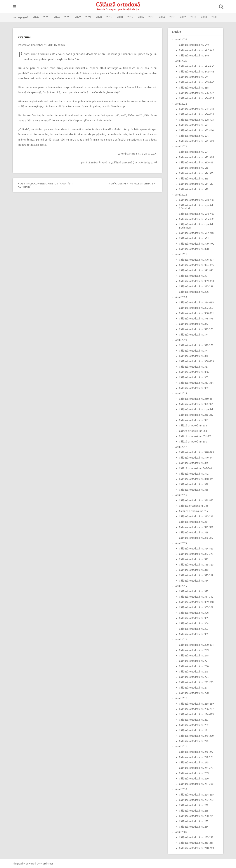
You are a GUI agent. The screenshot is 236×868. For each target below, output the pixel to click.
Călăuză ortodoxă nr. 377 (194, 324)
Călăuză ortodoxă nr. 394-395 (196, 265)
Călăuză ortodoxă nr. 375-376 (196, 329)
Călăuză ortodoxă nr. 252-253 (196, 837)
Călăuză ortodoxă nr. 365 (194, 377)
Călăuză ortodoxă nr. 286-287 (196, 709)
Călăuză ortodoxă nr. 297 (194, 661)
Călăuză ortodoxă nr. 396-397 (196, 260)
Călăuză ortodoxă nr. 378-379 (196, 319)
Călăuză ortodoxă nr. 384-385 (196, 303)
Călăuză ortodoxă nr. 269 (194, 773)
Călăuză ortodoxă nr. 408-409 (197, 200)
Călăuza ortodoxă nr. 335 (194, 506)
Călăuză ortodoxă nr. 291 (194, 688)
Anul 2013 (181, 640)
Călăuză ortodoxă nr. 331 (194, 522)
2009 (214, 17)
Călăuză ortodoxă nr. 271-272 (196, 768)
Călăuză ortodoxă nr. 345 (194, 463)
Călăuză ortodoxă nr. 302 (194, 634)
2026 (36, 17)
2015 (151, 17)
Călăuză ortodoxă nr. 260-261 (196, 816)
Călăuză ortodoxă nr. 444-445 (197, 66)
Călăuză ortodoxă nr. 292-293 (196, 682)
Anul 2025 (181, 61)
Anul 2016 (181, 495)
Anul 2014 (181, 586)
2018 (120, 17)
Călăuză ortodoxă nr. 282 (194, 725)
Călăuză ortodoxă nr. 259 (194, 805)
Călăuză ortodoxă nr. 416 (194, 168)
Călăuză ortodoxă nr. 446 (194, 56)
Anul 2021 (181, 254)
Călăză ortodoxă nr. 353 (193, 431)
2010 (204, 17)
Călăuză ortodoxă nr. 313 (194, 591)
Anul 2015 (181, 543)
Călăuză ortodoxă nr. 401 (194, 238)
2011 (193, 17)
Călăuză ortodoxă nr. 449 (194, 45)
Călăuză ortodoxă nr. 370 (194, 356)
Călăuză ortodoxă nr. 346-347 (196, 458)
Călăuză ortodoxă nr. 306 (194, 613)
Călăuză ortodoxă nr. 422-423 (196, 141)
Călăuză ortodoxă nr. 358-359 (196, 404)
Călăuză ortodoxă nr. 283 (194, 720)
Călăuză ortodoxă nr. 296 (194, 666)
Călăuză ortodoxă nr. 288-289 (196, 704)
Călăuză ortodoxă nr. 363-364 (196, 383)
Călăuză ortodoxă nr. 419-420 (196, 157)
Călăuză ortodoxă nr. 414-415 (196, 173)
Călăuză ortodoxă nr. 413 (194, 179)
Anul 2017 (181, 447)
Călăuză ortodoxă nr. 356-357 (196, 415)
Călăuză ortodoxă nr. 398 (194, 249)
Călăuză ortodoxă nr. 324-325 (196, 549)
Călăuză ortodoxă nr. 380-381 (196, 313)
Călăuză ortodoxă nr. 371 (194, 351)
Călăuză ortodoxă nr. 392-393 (196, 270)
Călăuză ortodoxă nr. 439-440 (197, 82)
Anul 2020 (181, 297)
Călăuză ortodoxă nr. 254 (194, 827)
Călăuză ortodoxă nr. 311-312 (196, 597)
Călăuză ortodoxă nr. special (196, 410)
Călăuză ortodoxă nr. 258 (194, 811)
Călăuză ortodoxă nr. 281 (194, 730)
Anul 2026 (181, 40)
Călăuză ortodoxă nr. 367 (194, 367)
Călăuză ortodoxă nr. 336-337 (196, 500)
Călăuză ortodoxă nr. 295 (194, 672)
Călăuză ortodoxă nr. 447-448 (197, 50)
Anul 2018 (181, 394)
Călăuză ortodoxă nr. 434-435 (196, 98)
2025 (46, 17)
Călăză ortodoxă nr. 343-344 (196, 468)
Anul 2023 (181, 147)
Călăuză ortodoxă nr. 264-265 (196, 795)
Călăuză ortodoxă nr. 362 (194, 388)
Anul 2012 (181, 698)
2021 (88, 17)
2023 (67, 17)
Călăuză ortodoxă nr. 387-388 (196, 287)
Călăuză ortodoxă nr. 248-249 (196, 848)
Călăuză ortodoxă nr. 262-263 (196, 800)
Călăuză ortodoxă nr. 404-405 (197, 219)
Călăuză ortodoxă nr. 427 (194, 125)
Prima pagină (20, 17)
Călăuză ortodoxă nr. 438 (194, 88)
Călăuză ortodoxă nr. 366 (194, 372)
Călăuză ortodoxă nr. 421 (194, 152)
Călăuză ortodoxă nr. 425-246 (196, 130)
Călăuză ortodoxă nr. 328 (194, 533)
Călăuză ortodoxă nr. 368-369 (196, 361)
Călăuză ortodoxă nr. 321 (194, 559)
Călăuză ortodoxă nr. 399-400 (197, 244)
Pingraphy (19, 864)
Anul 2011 (181, 747)
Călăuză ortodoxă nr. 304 (194, 624)
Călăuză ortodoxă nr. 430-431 (196, 114)
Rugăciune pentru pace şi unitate (132, 184)
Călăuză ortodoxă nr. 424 (194, 136)
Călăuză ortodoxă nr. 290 (194, 693)
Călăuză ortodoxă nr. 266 (194, 779)
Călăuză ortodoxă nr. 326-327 (196, 538)
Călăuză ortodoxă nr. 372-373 (196, 345)
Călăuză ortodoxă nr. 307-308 (196, 607)
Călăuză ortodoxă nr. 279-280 (196, 736)
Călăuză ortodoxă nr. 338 (194, 490)
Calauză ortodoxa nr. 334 (194, 511)
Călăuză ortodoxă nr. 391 (194, 276)
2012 (183, 17)
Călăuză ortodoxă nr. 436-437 (196, 93)
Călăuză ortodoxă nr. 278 (194, 741)
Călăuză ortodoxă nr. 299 (194, 650)
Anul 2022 (181, 195)
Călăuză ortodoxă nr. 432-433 (196, 109)
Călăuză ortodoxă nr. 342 (194, 474)
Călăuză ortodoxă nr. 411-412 (196, 184)
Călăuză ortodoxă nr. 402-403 (197, 233)
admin (61, 45)
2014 (162, 17)
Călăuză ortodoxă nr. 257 (194, 821)
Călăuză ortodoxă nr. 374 (194, 335)
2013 (172, 17)
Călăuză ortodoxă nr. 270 (194, 763)
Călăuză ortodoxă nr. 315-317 (196, 575)
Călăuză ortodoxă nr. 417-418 (196, 163)
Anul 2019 (181, 340)
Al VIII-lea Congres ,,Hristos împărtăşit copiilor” (46, 185)
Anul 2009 (181, 832)
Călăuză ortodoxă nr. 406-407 (197, 214)
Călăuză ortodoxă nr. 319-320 (196, 565)
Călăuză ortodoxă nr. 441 (194, 77)
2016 (141, 17)
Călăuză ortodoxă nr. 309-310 (196, 602)
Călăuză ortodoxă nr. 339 (194, 484)
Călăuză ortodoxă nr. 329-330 (196, 527)
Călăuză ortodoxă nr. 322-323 (196, 554)
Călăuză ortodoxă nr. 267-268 (196, 784)
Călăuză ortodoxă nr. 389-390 (196, 281)
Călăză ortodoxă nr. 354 (193, 426)
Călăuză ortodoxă (118, 5)
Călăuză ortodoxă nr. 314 (194, 581)
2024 (57, 17)
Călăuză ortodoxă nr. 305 (194, 618)
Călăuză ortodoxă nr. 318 (194, 570)
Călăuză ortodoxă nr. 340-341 (196, 479)
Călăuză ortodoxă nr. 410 (194, 189)
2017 (130, 17)
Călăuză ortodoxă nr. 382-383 (196, 308)
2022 (78, 17)
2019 (109, 17)
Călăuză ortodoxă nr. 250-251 (196, 843)
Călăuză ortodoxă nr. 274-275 (196, 757)
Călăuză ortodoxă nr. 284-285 (196, 714)
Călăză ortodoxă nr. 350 (193, 442)
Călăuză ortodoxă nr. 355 (194, 420)
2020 (99, 17)
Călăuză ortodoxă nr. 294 (194, 677)
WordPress (47, 864)
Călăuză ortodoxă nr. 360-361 (196, 399)
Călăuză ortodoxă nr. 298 (194, 656)
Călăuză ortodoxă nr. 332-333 (196, 517)
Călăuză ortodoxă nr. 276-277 (196, 752)
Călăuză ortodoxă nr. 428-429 (197, 120)
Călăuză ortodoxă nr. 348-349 (196, 452)
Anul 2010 (181, 789)
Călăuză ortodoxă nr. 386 (194, 292)
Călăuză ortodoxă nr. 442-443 (197, 72)
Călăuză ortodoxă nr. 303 (194, 629)
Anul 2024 (181, 104)
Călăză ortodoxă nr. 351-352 (195, 436)
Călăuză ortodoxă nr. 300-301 (196, 645)
